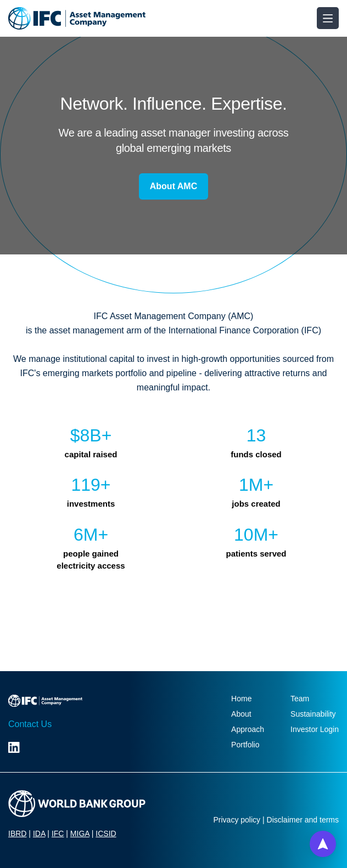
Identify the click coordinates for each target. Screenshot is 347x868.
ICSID (106, 833)
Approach (248, 729)
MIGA (80, 833)
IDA (39, 833)
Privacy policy (237, 820)
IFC (58, 833)
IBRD (17, 833)
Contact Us (30, 724)
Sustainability (313, 714)
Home (241, 699)
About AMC (174, 186)
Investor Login (315, 729)
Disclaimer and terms (303, 820)
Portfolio (245, 745)
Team (300, 699)
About (241, 714)
